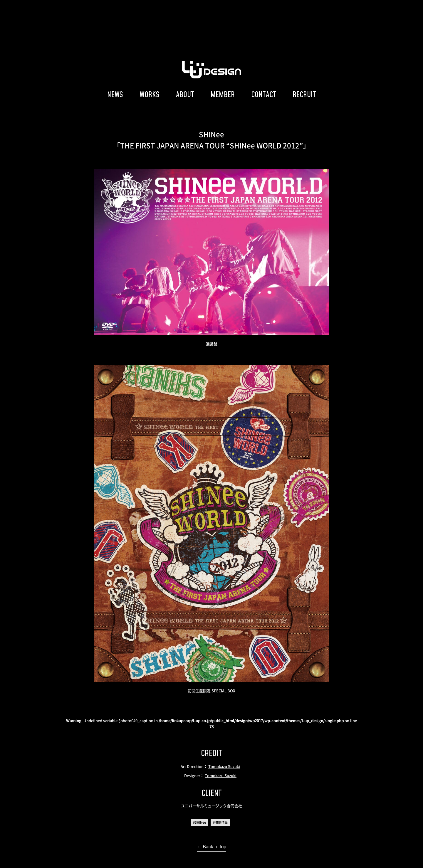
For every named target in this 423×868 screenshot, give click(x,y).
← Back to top (212, 847)
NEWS (115, 94)
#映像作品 (220, 822)
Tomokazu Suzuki (224, 766)
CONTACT (264, 94)
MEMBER (223, 94)
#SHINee (199, 822)
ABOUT (185, 94)
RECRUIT (304, 94)
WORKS (150, 94)
